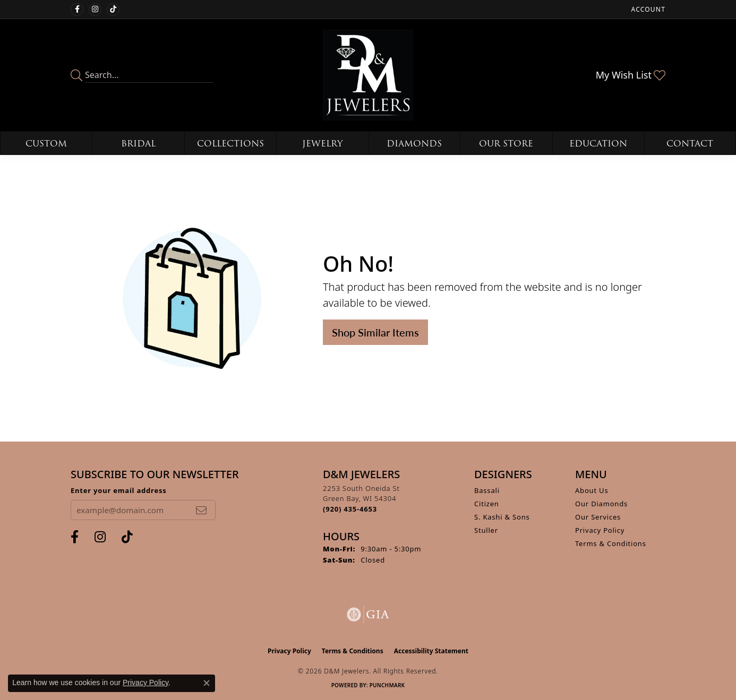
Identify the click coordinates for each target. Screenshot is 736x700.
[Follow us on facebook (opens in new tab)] (77, 10)
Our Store (506, 144)
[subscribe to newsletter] (201, 510)
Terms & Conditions (611, 543)
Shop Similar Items (375, 332)
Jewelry (322, 144)
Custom (46, 144)
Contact (690, 144)
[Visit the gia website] (368, 615)
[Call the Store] (350, 509)
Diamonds (414, 144)
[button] (647, 9)
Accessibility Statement (431, 651)
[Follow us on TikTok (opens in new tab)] (113, 10)
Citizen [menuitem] (487, 504)
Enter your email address (119, 490)
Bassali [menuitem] (487, 490)
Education (598, 144)
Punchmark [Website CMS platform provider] (387, 685)
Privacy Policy (600, 530)
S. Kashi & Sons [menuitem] (502, 517)
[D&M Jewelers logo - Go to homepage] (368, 75)
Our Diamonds (601, 504)
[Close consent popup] (207, 683)
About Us (592, 490)
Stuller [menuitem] (486, 530)
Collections (230, 144)
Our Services (598, 517)
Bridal (138, 144)
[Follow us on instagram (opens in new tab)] (95, 10)
